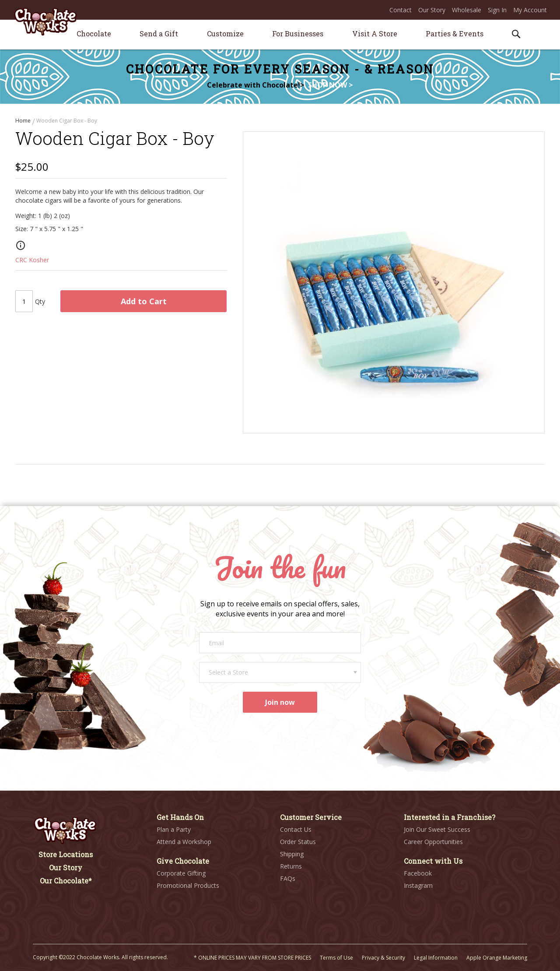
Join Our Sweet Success (437, 829)
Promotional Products (188, 885)
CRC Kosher (32, 262)
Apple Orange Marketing (497, 958)
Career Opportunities (433, 842)
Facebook (418, 873)
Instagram (418, 885)
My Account (530, 10)
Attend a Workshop (184, 842)
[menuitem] (94, 33)
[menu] (280, 35)
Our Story (432, 10)
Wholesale (467, 10)
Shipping (292, 854)
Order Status (298, 842)
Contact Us (296, 829)
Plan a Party (174, 829)
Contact (401, 10)
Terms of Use (336, 958)
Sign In (497, 10)
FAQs (288, 878)
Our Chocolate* (66, 881)
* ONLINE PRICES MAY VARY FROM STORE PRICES (252, 958)
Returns (291, 866)
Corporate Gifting (181, 873)
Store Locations (66, 854)
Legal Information (436, 958)
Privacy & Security (383, 958)
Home (24, 121)
